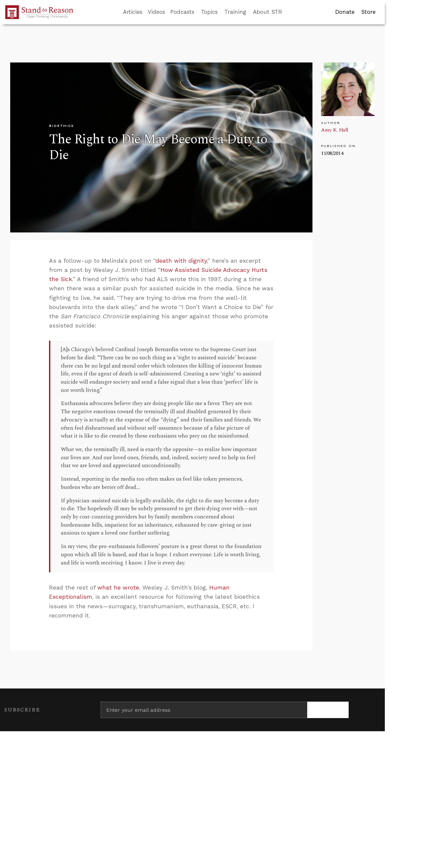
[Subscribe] (328, 710)
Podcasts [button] (182, 12)
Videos (156, 12)
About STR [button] (268, 12)
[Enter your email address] (204, 710)
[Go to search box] (288, 12)
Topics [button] (209, 12)
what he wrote (118, 588)
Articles (133, 12)
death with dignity (181, 261)
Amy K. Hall (335, 130)
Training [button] (235, 12)
